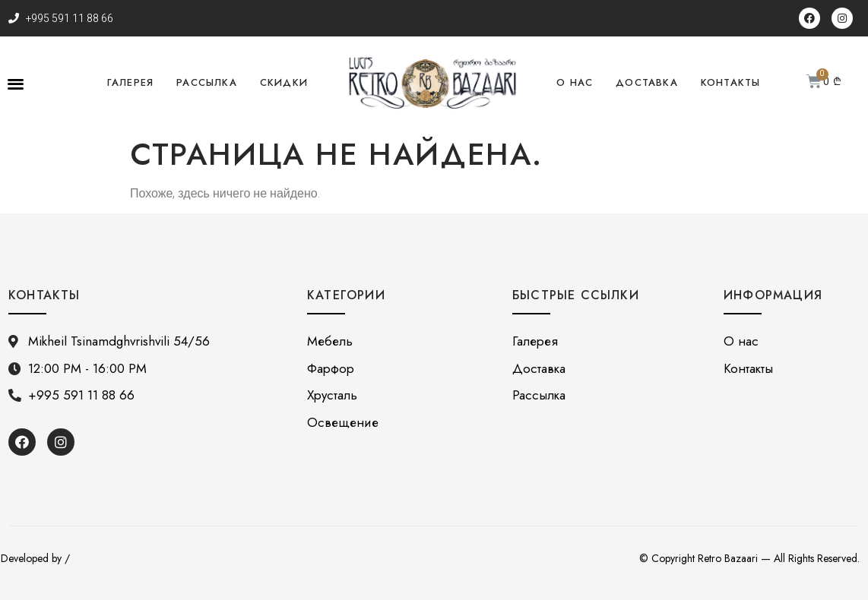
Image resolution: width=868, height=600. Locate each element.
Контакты (731, 82)
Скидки (284, 82)
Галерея (130, 82)
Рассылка (207, 82)
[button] (16, 83)
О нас (575, 82)
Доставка (647, 82)
